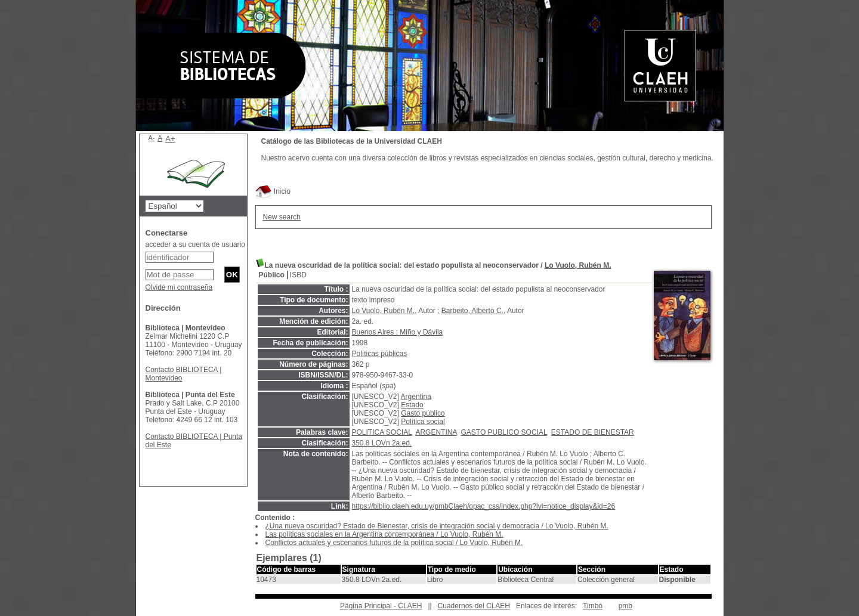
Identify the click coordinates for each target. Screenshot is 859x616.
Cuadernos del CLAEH (474, 606)
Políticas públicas (380, 354)
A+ (170, 139)
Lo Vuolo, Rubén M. (578, 265)
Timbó (593, 606)
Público (272, 275)
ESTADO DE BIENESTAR (593, 432)
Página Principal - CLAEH (381, 606)
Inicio (273, 191)
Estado (412, 405)
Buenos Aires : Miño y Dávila (398, 332)
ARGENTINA (436, 432)
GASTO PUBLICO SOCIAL (504, 432)
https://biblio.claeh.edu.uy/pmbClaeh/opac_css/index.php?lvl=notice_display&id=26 (484, 506)
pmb (625, 606)
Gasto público (423, 413)
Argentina (416, 397)
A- (152, 138)
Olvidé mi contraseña (179, 287)
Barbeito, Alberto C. (472, 311)
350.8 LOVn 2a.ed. (382, 443)
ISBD (298, 275)
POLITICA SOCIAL (382, 432)
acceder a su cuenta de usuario (195, 244)
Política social (423, 422)
